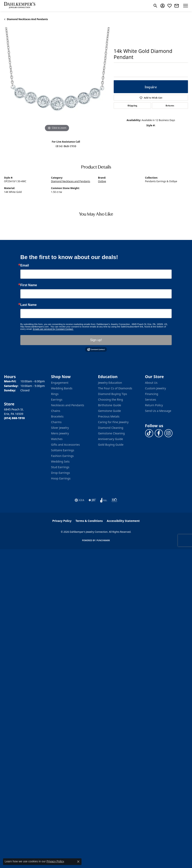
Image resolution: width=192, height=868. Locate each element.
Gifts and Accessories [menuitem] (66, 445)
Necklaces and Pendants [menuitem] (68, 405)
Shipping (132, 105)
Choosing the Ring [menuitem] (110, 400)
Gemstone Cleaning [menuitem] (111, 433)
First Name (29, 285)
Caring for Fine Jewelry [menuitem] (113, 422)
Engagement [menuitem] (60, 383)
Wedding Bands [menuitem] (62, 388)
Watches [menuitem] (57, 439)
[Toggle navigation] (186, 6)
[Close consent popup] (78, 862)
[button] (155, 6)
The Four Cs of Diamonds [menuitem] (115, 388)
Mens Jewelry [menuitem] (60, 433)
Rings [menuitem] (55, 394)
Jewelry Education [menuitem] (110, 383)
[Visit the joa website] (104, 500)
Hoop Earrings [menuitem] (61, 478)
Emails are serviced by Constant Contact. (53, 329)
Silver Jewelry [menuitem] (60, 428)
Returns (170, 105)
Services (151, 400)
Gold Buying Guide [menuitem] (111, 445)
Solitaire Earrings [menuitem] (63, 450)
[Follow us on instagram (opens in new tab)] (168, 433)
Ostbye (102, 181)
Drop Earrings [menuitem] (61, 473)
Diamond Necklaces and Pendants (27, 19)
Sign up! (96, 340)
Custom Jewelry (156, 388)
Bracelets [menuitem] (57, 416)
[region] (57, 80)
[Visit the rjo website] (114, 500)
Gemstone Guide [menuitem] (109, 411)
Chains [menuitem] (56, 411)
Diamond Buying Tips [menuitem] (113, 394)
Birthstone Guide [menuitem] (110, 405)
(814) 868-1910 (66, 146)
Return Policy (154, 405)
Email (25, 265)
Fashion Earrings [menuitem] (62, 456)
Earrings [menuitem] (57, 400)
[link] (177, 6)
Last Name (28, 305)
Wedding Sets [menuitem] (60, 461)
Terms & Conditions (89, 521)
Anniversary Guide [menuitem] (110, 439)
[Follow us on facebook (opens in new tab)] (159, 433)
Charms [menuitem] (56, 422)
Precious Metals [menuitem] (109, 416)
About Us (151, 383)
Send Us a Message (158, 411)
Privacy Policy (62, 521)
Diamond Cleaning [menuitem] (111, 428)
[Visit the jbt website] (92, 500)
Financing (152, 394)
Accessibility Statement (123, 521)
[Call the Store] (14, 418)
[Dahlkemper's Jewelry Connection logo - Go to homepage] (20, 6)
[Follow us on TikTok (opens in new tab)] (149, 433)
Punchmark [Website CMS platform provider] (103, 540)
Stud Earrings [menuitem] (60, 467)
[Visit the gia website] (79, 500)
